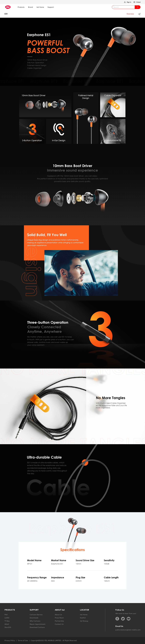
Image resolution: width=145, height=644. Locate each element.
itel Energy (84, 621)
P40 (6, 615)
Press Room (59, 618)
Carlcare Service (36, 615)
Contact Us (59, 624)
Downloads (34, 618)
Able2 (7, 624)
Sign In (129, 2)
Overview (130, 14)
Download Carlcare (37, 627)
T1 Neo (7, 621)
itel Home (84, 615)
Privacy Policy (10, 640)
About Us (58, 615)
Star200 (8, 627)
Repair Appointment (37, 624)
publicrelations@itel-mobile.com (128, 630)
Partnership (59, 621)
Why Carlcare (35, 621)
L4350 (7, 618)
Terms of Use (23, 640)
